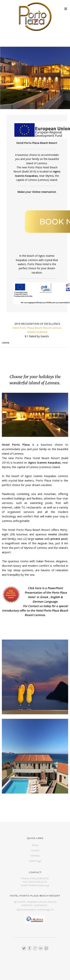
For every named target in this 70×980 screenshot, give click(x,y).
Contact (35, 850)
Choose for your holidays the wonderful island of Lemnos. (35, 380)
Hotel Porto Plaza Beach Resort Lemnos (37, 328)
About (35, 845)
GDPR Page (35, 861)
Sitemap (35, 856)
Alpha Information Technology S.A (35, 910)
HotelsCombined (37, 332)
